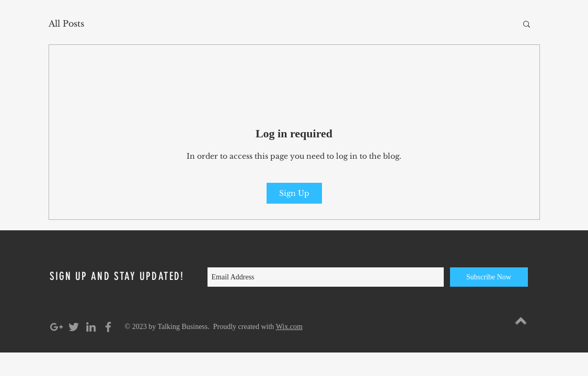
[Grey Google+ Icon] (56, 327)
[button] (527, 23)
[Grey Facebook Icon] (108, 327)
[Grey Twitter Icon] (74, 327)
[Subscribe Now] (489, 277)
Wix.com (289, 327)
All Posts (66, 23)
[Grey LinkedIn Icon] (91, 327)
